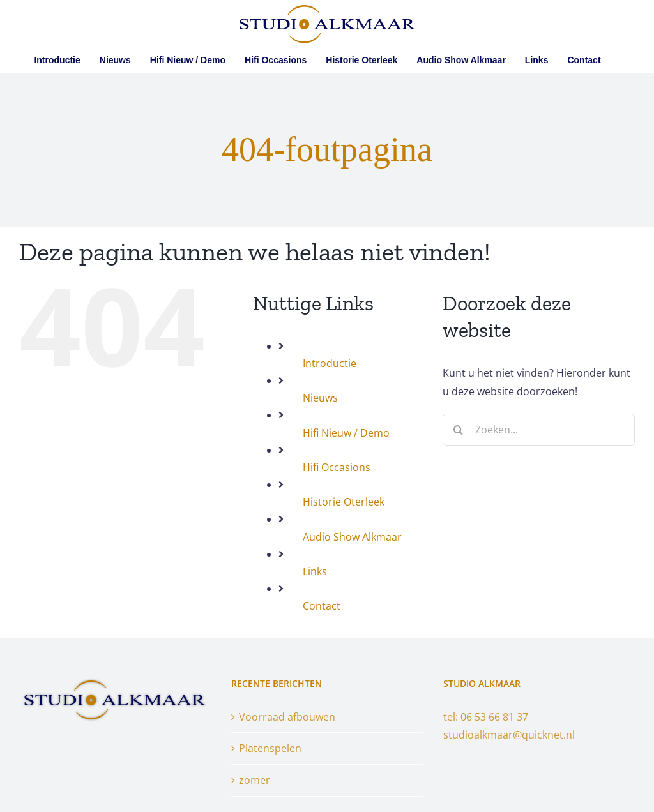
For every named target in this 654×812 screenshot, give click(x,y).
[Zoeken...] (539, 430)
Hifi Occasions (337, 467)
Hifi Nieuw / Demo (346, 433)
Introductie (330, 363)
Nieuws (320, 398)
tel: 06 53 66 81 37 (486, 717)
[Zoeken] (459, 430)
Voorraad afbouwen (287, 717)
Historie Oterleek (344, 502)
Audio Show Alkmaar (352, 537)
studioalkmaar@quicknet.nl (509, 735)
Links (315, 571)
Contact (322, 606)
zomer (255, 780)
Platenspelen (270, 748)
